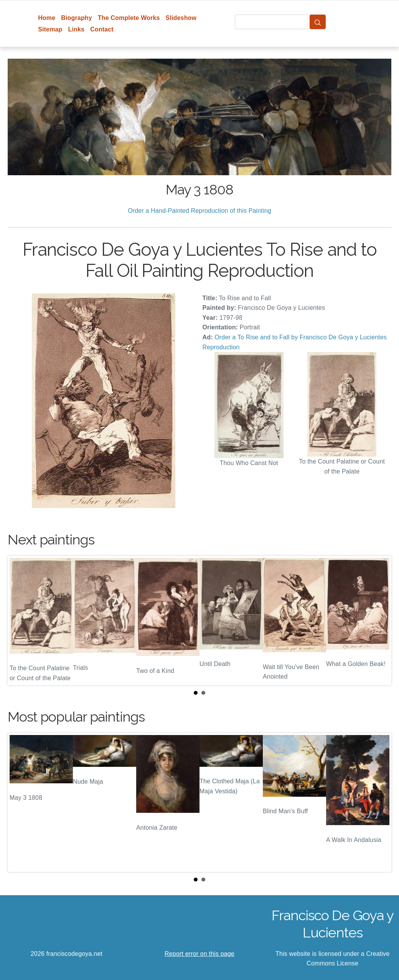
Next (379, 620)
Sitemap (50, 29)
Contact (102, 29)
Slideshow (181, 18)
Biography (77, 18)
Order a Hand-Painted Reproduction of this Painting (199, 211)
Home (47, 18)
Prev (20, 620)
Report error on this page (199, 954)
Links (77, 29)
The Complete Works (129, 18)
